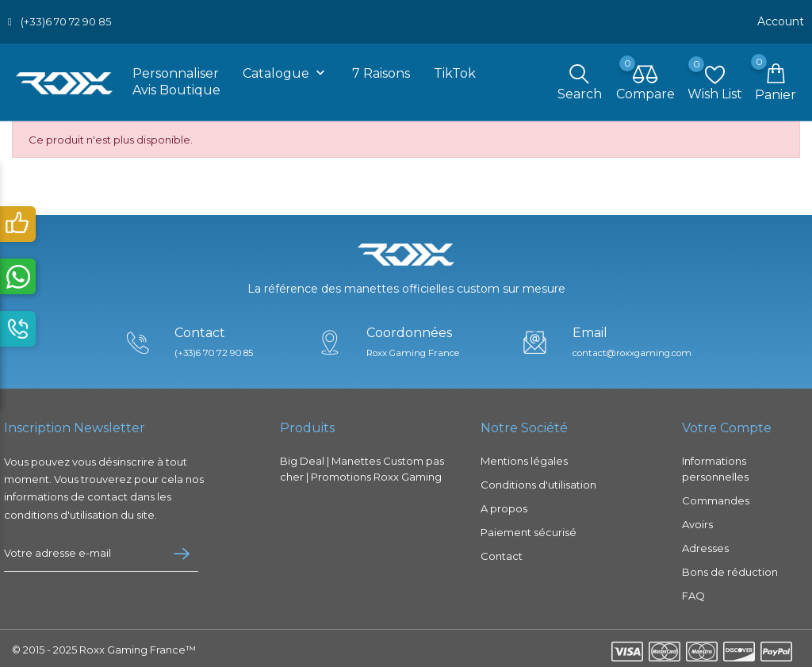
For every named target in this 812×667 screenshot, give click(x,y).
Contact (502, 553)
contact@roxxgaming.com (638, 349)
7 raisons (381, 70)
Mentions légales (524, 458)
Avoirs (697, 521)
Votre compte (727, 425)
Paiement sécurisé (529, 529)
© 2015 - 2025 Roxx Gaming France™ (104, 646)
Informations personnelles (715, 466)
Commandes (716, 497)
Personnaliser (176, 70)
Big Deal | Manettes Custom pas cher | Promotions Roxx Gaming (362, 466)
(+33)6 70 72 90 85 (66, 20)
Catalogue (285, 71)
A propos (504, 505)
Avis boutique (176, 87)
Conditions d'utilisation (538, 481)
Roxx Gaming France (414, 349)
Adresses (705, 545)
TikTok (455, 70)
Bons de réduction (730, 569)
